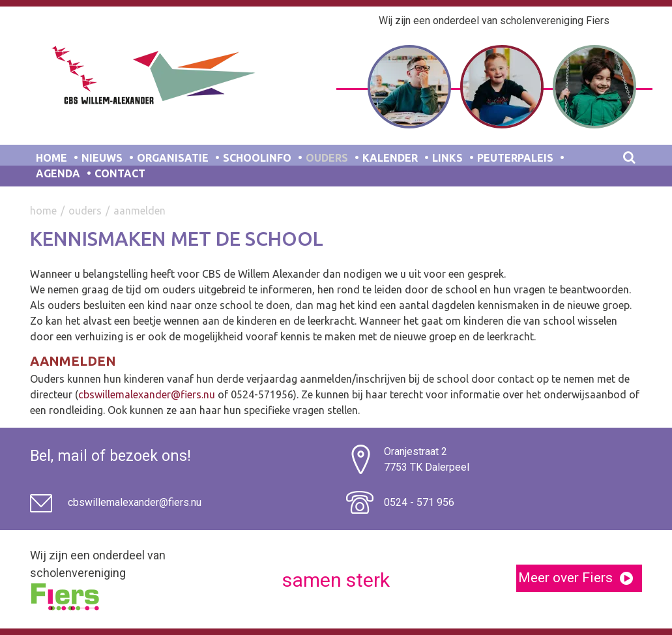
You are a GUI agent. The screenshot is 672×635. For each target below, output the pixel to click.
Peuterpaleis (515, 158)
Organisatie (173, 158)
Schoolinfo (257, 158)
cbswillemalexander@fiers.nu (147, 394)
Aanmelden (139, 211)
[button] (626, 578)
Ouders (327, 158)
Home (51, 158)
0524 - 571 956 (419, 502)
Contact (120, 173)
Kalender (390, 158)
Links (447, 158)
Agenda (58, 173)
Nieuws (102, 158)
